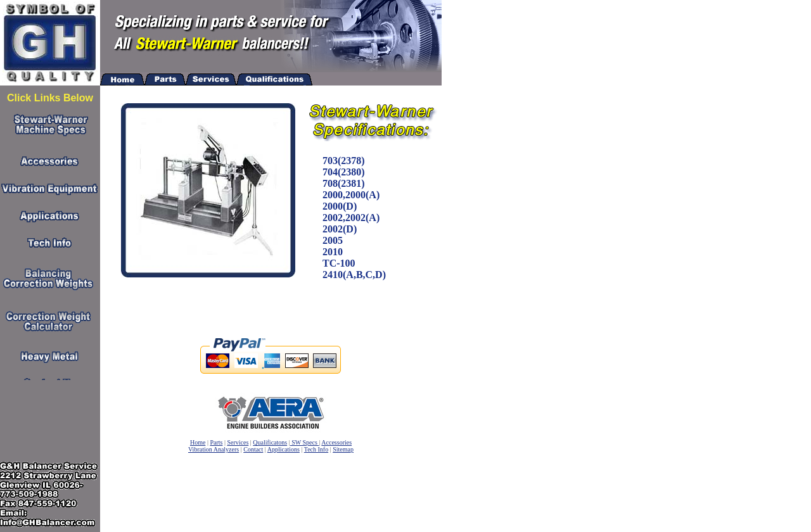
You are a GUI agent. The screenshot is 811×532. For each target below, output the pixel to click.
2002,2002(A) (351, 218)
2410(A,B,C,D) (354, 275)
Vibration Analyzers (214, 449)
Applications (284, 449)
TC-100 (339, 263)
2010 (333, 252)
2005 (333, 240)
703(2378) (344, 161)
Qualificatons (270, 442)
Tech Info (316, 449)
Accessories (336, 442)
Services (238, 442)
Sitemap (343, 449)
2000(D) (340, 206)
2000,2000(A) (351, 195)
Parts (216, 442)
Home (198, 442)
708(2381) (344, 183)
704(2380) (344, 172)
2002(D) (340, 229)
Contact (253, 449)
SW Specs (305, 442)
